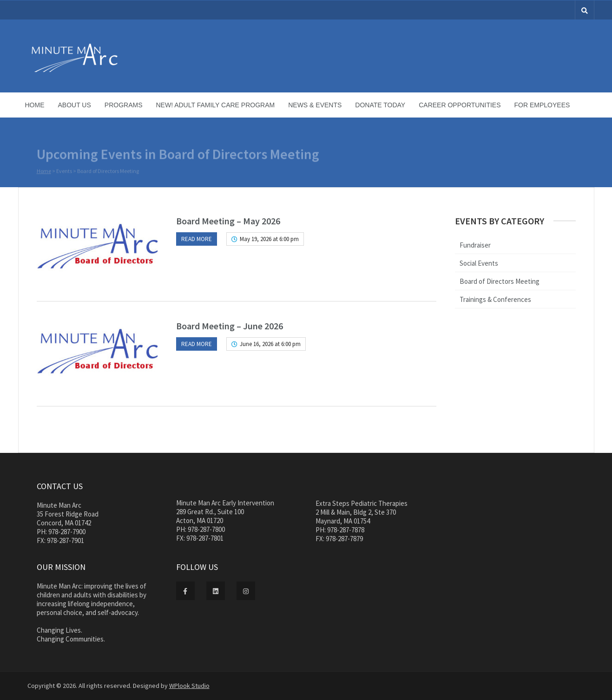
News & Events (315, 105)
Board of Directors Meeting (500, 281)
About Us (75, 105)
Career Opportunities (460, 105)
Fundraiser (475, 245)
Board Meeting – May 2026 (228, 221)
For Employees (542, 105)
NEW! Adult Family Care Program (216, 105)
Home (35, 105)
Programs (124, 105)
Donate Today (380, 105)
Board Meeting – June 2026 (230, 326)
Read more (197, 239)
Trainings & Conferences (495, 299)
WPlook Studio (189, 686)
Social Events (479, 263)
